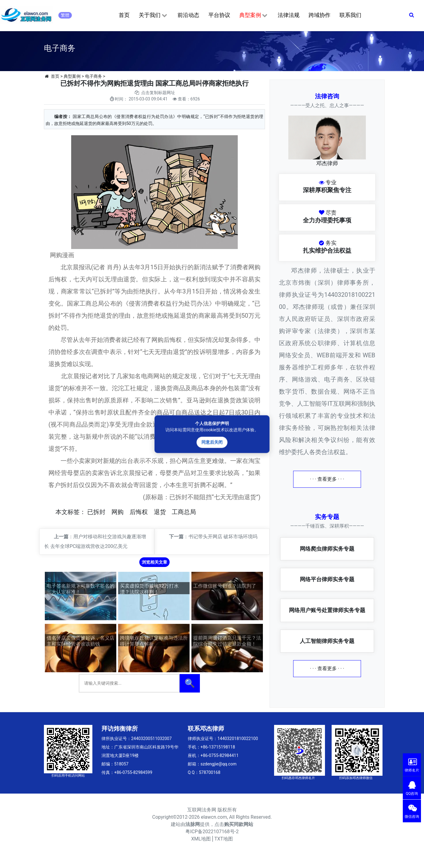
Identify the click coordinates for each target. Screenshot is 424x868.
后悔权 (139, 512)
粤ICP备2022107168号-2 (212, 832)
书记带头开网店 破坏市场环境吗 (223, 537)
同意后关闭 (212, 442)
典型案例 (254, 15)
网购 (118, 512)
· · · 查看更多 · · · (327, 479)
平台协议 (219, 15)
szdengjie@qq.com (219, 764)
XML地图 (201, 839)
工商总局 (184, 512)
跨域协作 (320, 15)
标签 (74, 512)
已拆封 (96, 512)
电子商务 (94, 76)
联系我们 (350, 15)
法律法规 (289, 15)
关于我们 (153, 15)
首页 (124, 15)
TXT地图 (224, 839)
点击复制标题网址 (158, 93)
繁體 (65, 15)
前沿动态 (188, 15)
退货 (160, 512)
